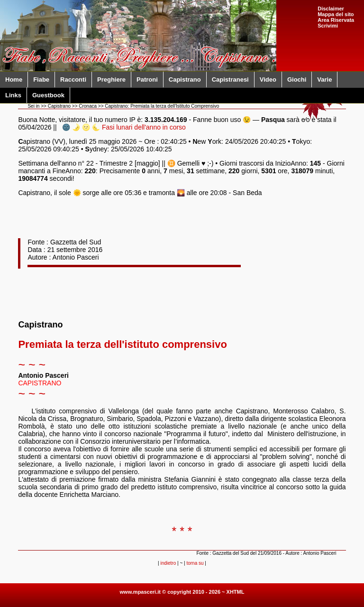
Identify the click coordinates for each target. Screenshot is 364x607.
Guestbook (48, 95)
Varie (324, 79)
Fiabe (41, 79)
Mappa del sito (336, 14)
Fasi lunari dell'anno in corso (144, 127)
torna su (195, 563)
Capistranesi (230, 79)
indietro (168, 563)
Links (13, 95)
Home (14, 79)
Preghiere (111, 79)
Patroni (147, 79)
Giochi (297, 79)
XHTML (236, 592)
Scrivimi (328, 26)
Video (268, 79)
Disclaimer (331, 9)
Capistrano (185, 79)
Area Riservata (336, 20)
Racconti (73, 79)
